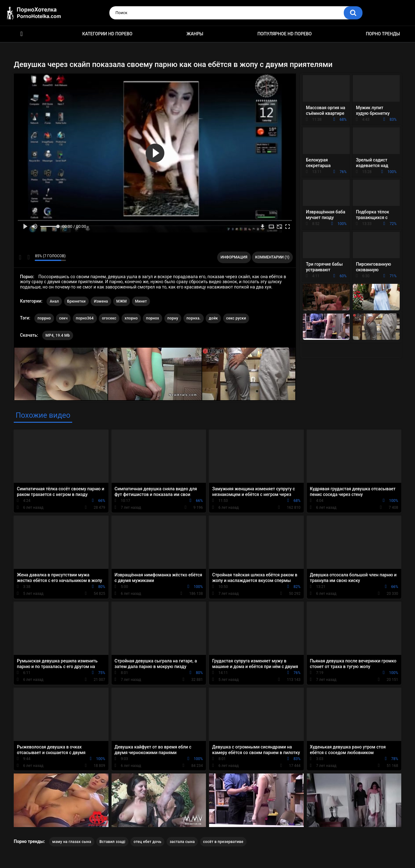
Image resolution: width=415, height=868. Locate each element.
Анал (54, 301)
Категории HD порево (107, 34)
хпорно (131, 318)
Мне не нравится (28, 257)
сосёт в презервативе (223, 842)
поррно (44, 318)
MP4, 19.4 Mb (57, 335)
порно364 (85, 318)
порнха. (194, 318)
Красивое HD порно (22, 34)
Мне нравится (20, 257)
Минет (141, 301)
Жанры (195, 34)
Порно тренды (383, 34)
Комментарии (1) (272, 257)
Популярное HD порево (285, 34)
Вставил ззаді (112, 842)
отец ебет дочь (147, 842)
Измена (101, 301)
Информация (234, 257)
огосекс (109, 318)
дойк (213, 318)
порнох (152, 318)
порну (173, 318)
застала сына (182, 842)
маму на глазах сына (72, 842)
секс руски (236, 318)
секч (63, 318)
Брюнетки (76, 301)
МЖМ (121, 301)
